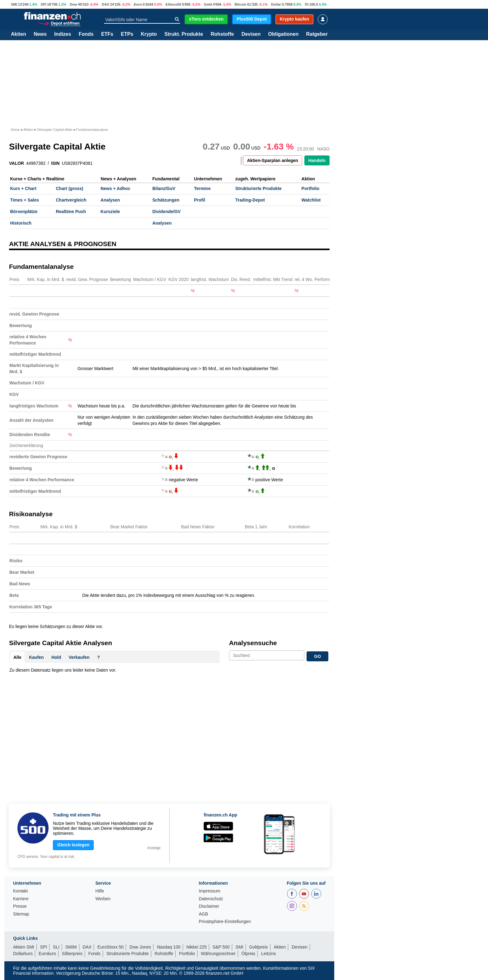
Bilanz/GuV (164, 188)
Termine (202, 188)
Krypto (149, 34)
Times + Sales (25, 200)
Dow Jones (140, 947)
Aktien (19, 34)
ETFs (107, 34)
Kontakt (20, 891)
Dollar (276, 4)
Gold (208, 4)
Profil (199, 200)
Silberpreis (72, 954)
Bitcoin (241, 4)
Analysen (110, 200)
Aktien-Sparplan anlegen (273, 160)
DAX (106, 4)
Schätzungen (166, 200)
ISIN (55, 163)
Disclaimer (209, 906)
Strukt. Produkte (184, 34)
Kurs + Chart (23, 188)
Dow (73, 4)
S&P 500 (221, 947)
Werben (103, 899)
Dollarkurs (23, 954)
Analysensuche (253, 643)
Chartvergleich (71, 200)
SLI (56, 947)
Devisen (251, 34)
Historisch (21, 223)
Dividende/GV (166, 212)
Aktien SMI (24, 947)
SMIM (71, 947)
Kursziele (110, 212)
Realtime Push (71, 212)
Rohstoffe (222, 34)
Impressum (210, 891)
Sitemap (21, 914)
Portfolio (311, 188)
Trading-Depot (250, 200)
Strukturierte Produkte (258, 188)
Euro (138, 4)
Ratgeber (317, 34)
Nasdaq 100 (169, 947)
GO (317, 656)
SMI (14, 4)
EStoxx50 (173, 4)
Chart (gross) (69, 188)
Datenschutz (211, 899)
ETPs (127, 34)
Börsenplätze (24, 212)
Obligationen (283, 34)
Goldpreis (259, 947)
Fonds (86, 34)
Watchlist (311, 200)
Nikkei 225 (197, 947)
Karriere (21, 899)
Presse (20, 906)
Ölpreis (248, 954)
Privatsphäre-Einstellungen (225, 922)
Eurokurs (47, 954)
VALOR (16, 163)
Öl (307, 4)
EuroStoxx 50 (110, 947)
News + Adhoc (115, 188)
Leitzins (268, 954)
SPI (43, 4)
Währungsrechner (218, 954)
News (40, 34)
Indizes (63, 34)
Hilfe (100, 891)
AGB (204, 914)
